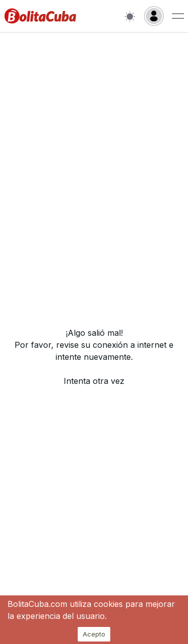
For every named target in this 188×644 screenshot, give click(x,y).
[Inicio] (40, 16)
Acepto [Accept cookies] (94, 634)
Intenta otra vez (94, 381)
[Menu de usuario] (178, 16)
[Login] (154, 16)
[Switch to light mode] (130, 16)
